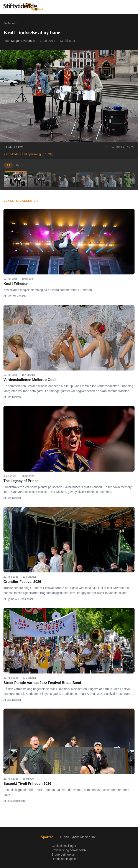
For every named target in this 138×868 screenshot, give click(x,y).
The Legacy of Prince (21, 481)
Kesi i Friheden (16, 284)
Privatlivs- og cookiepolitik (69, 850)
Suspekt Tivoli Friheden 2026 (27, 784)
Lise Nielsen (14, 397)
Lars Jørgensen (16, 801)
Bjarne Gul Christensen (20, 599)
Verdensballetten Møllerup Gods (30, 380)
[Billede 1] (16, 179)
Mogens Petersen (23, 41)
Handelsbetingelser (65, 859)
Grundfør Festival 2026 (22, 582)
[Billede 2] (39, 179)
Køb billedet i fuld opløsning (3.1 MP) (28, 154)
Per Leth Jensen (16, 296)
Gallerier (9, 23)
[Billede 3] (63, 179)
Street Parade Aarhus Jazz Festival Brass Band (42, 683)
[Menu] (132, 7)
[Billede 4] (87, 179)
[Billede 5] (111, 179)
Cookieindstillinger (64, 846)
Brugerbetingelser (64, 854)
